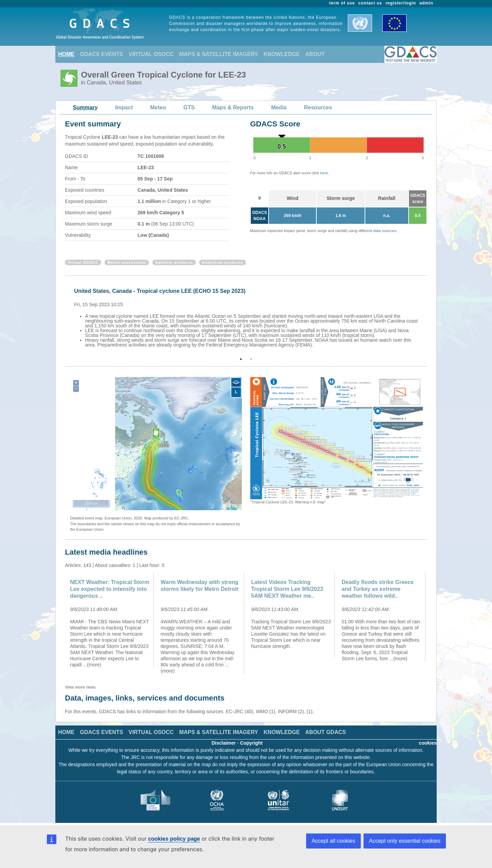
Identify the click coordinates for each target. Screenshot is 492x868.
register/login (401, 3)
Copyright (251, 743)
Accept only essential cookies (405, 841)
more (80, 687)
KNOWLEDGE (282, 54)
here (324, 173)
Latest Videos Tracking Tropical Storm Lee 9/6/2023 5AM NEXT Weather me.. (287, 589)
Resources (318, 107)
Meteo (158, 107)
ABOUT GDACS (325, 732)
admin (426, 3)
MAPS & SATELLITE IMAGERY (218, 54)
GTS (189, 107)
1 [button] (241, 359)
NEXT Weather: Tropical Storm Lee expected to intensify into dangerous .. (110, 589)
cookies (428, 743)
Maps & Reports (233, 107)
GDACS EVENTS (101, 54)
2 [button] (251, 359)
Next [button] (428, 317)
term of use (342, 3)
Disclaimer (224, 743)
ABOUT (315, 54)
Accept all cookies (333, 841)
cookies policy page (174, 839)
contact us (370, 3)
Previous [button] (64, 317)
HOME (66, 54)
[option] (248, 317)
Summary (85, 107)
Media (279, 107)
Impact (124, 107)
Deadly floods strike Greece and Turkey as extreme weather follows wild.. (378, 589)
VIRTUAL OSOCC (151, 54)
